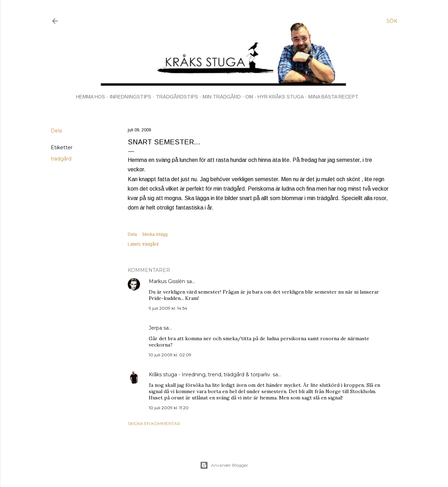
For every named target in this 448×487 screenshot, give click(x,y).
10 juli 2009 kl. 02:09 (170, 355)
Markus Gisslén (167, 281)
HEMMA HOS (90, 97)
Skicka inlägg (155, 234)
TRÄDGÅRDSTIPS (177, 97)
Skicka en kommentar (154, 423)
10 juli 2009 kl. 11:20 (169, 408)
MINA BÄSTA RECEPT (333, 97)
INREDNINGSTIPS (130, 97)
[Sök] (392, 21)
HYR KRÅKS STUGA (281, 97)
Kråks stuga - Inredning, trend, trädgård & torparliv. (210, 375)
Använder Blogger (224, 465)
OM (249, 97)
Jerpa (155, 328)
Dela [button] (56, 131)
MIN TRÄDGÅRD (222, 97)
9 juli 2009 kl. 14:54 (168, 308)
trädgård (61, 159)
